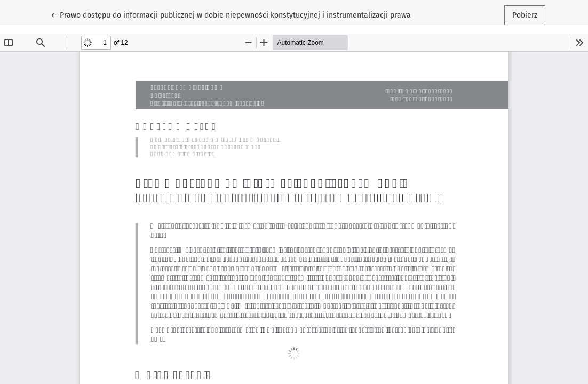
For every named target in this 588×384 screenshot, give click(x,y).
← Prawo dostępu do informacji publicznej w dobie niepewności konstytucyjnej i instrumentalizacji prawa (231, 14)
